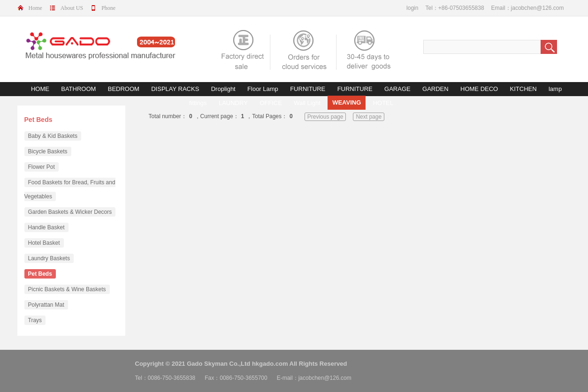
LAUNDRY (233, 103)
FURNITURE (308, 89)
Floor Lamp (263, 89)
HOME (40, 89)
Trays (35, 320)
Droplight (223, 89)
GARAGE (397, 89)
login (412, 8)
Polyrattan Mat (46, 305)
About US (72, 8)
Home (35, 8)
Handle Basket (46, 227)
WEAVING (347, 102)
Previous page (325, 117)
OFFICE (271, 103)
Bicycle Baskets (48, 151)
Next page (369, 117)
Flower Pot (42, 167)
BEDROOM (124, 89)
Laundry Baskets (49, 258)
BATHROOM (78, 89)
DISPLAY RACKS (175, 89)
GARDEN (435, 89)
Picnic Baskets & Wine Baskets (67, 289)
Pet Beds (40, 274)
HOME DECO (479, 89)
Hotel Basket (44, 243)
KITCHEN (523, 89)
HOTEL (383, 103)
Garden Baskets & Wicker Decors (70, 212)
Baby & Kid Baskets (53, 136)
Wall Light (307, 103)
